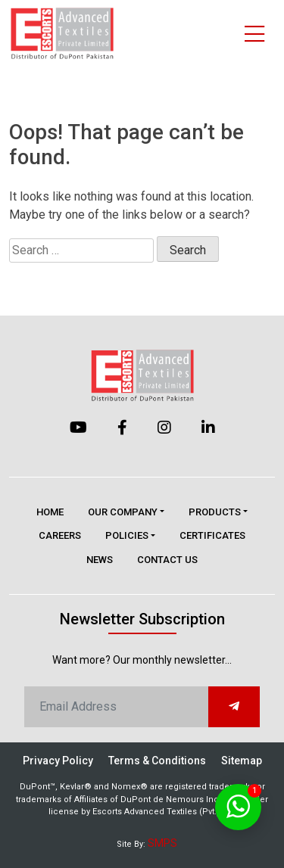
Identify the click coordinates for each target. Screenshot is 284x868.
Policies (127, 535)
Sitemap (242, 761)
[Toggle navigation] (254, 33)
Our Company (123, 512)
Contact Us (167, 560)
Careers (60, 535)
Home (50, 512)
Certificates (212, 535)
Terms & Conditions (157, 761)
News (100, 560)
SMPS (162, 843)
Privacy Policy (58, 761)
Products (215, 512)
